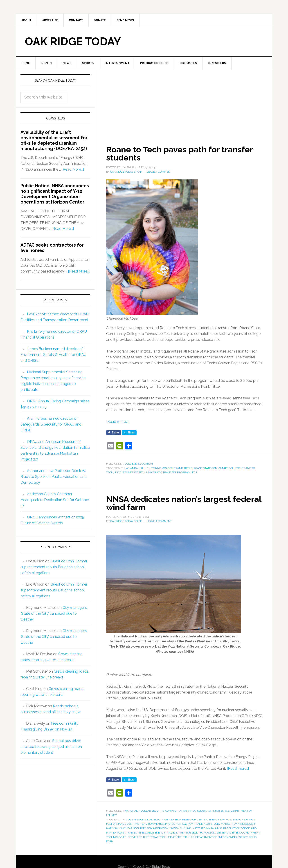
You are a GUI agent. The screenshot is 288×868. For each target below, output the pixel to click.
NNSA (192, 811)
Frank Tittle (183, 468)
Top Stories (216, 811)
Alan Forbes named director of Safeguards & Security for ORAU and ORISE (51, 424)
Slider (202, 811)
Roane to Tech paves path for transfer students (179, 153)
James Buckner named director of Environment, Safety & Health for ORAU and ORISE (53, 355)
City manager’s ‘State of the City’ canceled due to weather (54, 613)
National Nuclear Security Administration (156, 811)
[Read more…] (117, 422)
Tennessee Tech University (142, 472)
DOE (150, 820)
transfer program (177, 472)
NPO (254, 828)
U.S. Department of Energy (209, 837)
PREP (182, 833)
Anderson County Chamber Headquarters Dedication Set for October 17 (55, 500)
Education (145, 464)
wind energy (238, 837)
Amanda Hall (136, 468)
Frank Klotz (203, 824)
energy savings (220, 820)
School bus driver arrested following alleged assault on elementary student (51, 747)
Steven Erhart (138, 837)
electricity (162, 820)
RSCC (118, 472)
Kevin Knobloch (243, 824)
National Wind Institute (187, 828)
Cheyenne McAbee (160, 468)
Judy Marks (222, 824)
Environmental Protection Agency (167, 824)
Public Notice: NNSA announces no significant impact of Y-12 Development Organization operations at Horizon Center (55, 194)
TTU (194, 472)
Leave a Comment (159, 172)
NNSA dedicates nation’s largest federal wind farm (184, 503)
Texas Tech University (166, 837)
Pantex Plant (116, 833)
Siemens (222, 833)
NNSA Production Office (232, 828)
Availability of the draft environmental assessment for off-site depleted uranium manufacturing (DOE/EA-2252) (54, 140)
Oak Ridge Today (73, 41)
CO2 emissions (136, 820)
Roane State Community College (217, 468)
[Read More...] (73, 169)
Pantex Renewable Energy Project (152, 833)
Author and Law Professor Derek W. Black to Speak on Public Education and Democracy (54, 477)
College (131, 464)
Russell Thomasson (201, 833)
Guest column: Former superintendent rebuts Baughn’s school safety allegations (54, 567)
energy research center (189, 820)
